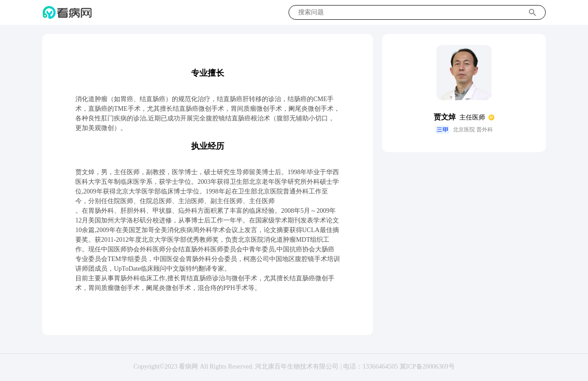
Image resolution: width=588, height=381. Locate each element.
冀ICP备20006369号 (427, 367)
